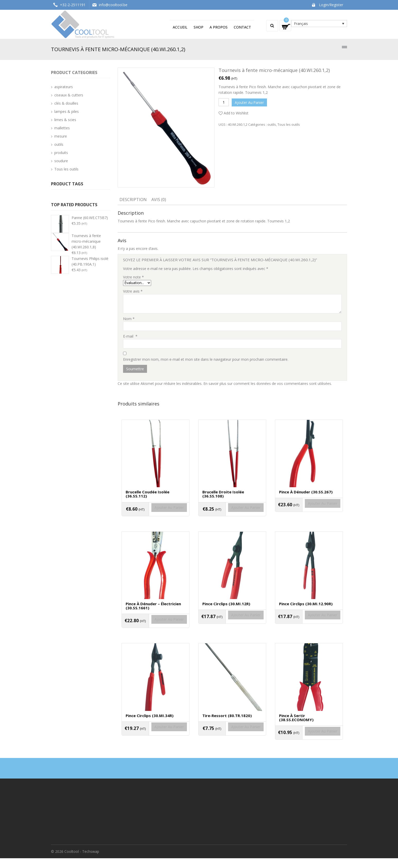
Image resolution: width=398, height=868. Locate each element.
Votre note (133, 277)
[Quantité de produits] (224, 102)
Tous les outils (289, 123)
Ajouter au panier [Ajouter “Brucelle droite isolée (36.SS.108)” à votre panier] (232, 515)
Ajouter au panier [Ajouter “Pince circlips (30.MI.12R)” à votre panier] (232, 625)
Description (133, 200)
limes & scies (65, 120)
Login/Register (331, 5)
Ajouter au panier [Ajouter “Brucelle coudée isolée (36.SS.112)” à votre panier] (155, 515)
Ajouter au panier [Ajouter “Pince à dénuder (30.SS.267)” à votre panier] (309, 510)
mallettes (62, 128)
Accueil (180, 27)
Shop (198, 27)
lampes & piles (67, 111)
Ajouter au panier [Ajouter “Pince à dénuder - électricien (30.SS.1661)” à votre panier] (155, 630)
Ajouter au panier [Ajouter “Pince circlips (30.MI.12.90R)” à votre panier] (309, 625)
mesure (61, 136)
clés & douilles (66, 103)
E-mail (130, 336)
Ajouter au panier (250, 102)
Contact (242, 27)
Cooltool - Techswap (82, 861)
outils (272, 123)
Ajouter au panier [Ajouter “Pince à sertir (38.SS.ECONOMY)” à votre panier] (309, 745)
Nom (129, 319)
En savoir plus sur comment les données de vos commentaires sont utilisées (267, 383)
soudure (61, 161)
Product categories (74, 73)
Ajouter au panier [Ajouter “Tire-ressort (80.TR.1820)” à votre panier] (232, 740)
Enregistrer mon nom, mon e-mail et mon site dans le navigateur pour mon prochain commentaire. (206, 359)
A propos (219, 27)
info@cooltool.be (113, 5)
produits (61, 153)
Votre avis (133, 291)
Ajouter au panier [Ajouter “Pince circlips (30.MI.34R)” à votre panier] (155, 740)
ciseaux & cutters (69, 95)
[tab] (133, 200)
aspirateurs (64, 87)
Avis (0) (159, 200)
